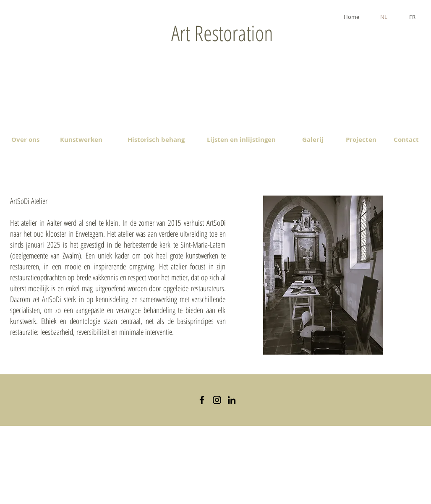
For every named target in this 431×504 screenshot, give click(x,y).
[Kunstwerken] (81, 140)
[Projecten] (361, 140)
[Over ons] (25, 140)
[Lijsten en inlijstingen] (242, 140)
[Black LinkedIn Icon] (232, 400)
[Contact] (406, 140)
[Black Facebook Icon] (202, 400)
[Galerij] (313, 140)
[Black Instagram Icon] (217, 400)
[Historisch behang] (156, 140)
